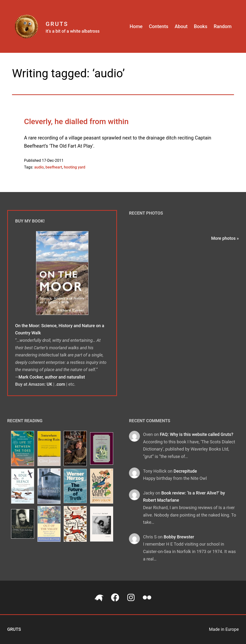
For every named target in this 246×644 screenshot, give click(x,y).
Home (136, 26)
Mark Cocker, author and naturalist (52, 377)
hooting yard (75, 167)
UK (49, 384)
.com (60, 384)
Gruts (57, 24)
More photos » (225, 238)
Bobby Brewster (179, 537)
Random (223, 26)
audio (39, 167)
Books (201, 26)
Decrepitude (185, 471)
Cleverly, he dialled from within (76, 121)
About (181, 26)
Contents (159, 26)
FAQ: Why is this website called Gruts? (197, 434)
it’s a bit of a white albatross (73, 31)
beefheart (54, 167)
